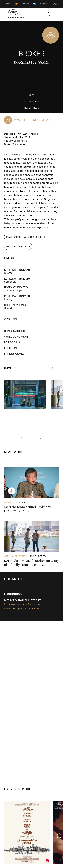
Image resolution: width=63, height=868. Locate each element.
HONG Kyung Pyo (16, 287)
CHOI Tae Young (15, 305)
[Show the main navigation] (58, 14)
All (53, 368)
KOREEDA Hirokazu (17, 270)
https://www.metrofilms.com (22, 604)
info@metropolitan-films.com (22, 609)
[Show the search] (50, 14)
